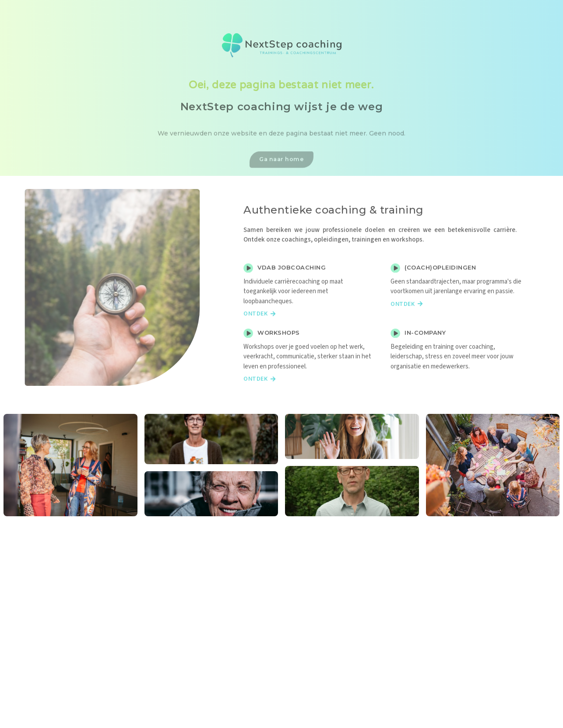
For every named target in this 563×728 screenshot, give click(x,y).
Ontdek (260, 328)
